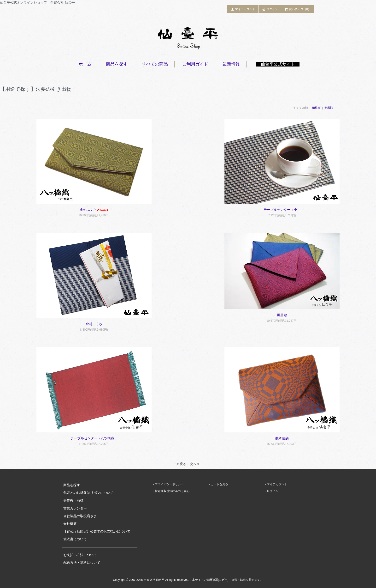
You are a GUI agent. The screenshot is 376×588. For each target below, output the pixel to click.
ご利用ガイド (195, 64)
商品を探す (117, 64)
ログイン (270, 9)
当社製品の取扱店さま (80, 516)
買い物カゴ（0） (298, 9)
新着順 (329, 108)
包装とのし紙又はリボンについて (88, 493)
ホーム (85, 64)
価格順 (316, 108)
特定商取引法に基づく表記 (172, 491)
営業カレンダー (75, 508)
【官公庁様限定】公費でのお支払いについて (97, 531)
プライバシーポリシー (169, 484)
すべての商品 (155, 64)
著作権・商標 (73, 500)
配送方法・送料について (82, 563)
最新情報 (231, 64)
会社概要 (70, 524)
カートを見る (219, 484)
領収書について (75, 539)
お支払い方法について (80, 555)
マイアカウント (243, 9)
